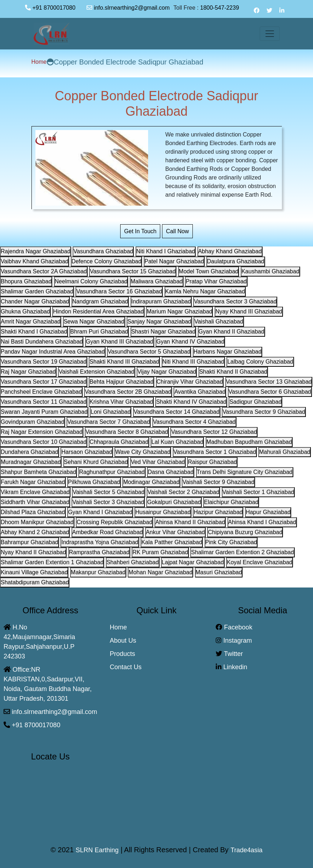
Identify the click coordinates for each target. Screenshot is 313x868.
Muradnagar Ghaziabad (31, 462)
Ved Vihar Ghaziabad (158, 462)
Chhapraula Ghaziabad (119, 442)
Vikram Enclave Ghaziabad (35, 492)
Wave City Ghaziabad (143, 452)
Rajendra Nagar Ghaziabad (36, 251)
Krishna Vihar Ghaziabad (121, 402)
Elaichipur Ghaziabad (231, 502)
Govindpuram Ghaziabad (33, 422)
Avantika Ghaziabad (200, 392)
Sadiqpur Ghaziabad (255, 402)
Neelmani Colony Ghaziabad (91, 281)
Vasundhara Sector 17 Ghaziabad (44, 382)
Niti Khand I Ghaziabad (166, 251)
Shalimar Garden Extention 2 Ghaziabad (242, 552)
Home (39, 62)
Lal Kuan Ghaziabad (177, 442)
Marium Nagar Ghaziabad (179, 311)
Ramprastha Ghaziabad (99, 552)
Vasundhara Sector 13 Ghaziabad (269, 382)
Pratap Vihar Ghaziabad (216, 281)
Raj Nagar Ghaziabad (28, 372)
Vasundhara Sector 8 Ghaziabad (127, 432)
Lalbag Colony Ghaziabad (260, 362)
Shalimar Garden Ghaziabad (37, 291)
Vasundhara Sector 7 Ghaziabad (109, 422)
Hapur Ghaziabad (268, 512)
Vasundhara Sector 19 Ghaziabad (44, 362)
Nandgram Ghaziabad (100, 301)
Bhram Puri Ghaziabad (99, 332)
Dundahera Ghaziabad (30, 452)
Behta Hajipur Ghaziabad (121, 382)
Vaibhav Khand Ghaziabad (35, 261)
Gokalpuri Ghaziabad (174, 502)
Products (123, 654)
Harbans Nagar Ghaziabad (228, 352)
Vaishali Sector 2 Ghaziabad (183, 492)
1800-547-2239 (222, 8)
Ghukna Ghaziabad (25, 311)
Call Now (177, 231)
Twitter (229, 654)
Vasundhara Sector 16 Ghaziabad (119, 291)
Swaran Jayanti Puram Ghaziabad (44, 412)
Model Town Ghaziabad (209, 271)
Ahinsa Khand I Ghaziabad (262, 522)
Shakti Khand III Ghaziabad (124, 362)
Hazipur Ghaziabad (218, 512)
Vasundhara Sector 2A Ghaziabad (44, 271)
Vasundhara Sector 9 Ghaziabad (264, 412)
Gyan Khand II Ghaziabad (231, 332)
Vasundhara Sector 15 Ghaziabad (133, 271)
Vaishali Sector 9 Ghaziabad (218, 482)
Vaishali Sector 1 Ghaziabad (258, 492)
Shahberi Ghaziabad (133, 562)
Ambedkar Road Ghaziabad (107, 532)
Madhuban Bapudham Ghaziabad (249, 442)
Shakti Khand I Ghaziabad (34, 332)
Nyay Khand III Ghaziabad (249, 311)
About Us (123, 641)
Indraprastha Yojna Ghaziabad (100, 542)
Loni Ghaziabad (111, 412)
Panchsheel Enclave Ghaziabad (41, 392)
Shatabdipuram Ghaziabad (35, 582)
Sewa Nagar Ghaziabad (94, 322)
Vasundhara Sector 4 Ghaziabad (194, 422)
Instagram (234, 641)
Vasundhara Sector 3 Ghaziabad (235, 301)
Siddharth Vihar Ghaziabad (35, 502)
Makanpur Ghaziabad (98, 572)
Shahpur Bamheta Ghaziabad (38, 472)
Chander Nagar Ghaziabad (35, 301)
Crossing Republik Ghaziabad (114, 522)
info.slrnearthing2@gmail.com (128, 8)
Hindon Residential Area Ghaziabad (98, 311)
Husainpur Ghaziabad (163, 512)
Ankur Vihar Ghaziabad (175, 532)
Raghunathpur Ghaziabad (112, 472)
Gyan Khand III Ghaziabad (120, 342)
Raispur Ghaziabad (212, 462)
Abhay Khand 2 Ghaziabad (35, 532)
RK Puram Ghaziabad (160, 552)
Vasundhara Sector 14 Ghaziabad (177, 412)
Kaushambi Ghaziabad (270, 271)
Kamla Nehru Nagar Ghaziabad (205, 291)
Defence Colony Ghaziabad (107, 261)
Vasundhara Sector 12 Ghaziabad (214, 432)
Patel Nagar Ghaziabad (174, 261)
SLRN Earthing (97, 850)
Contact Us (126, 667)
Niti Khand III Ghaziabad (193, 362)
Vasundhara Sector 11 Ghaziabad (44, 402)
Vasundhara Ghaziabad (103, 251)
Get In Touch (140, 231)
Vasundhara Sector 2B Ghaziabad (128, 392)
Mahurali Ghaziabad (285, 452)
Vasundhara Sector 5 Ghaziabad (149, 352)
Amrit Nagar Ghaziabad (31, 322)
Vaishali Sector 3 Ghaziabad (108, 502)
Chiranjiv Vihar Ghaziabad (190, 382)
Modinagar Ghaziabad (151, 482)
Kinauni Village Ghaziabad (34, 572)
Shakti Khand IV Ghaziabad (191, 402)
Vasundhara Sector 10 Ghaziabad (44, 442)
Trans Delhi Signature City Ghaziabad (245, 472)
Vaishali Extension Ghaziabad (96, 372)
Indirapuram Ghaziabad (161, 301)
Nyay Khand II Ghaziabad (33, 552)
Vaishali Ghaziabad (219, 322)
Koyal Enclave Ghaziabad (260, 562)
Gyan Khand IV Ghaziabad (190, 342)
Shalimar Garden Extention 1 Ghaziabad (52, 562)
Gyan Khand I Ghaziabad (100, 512)
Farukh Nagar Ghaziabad (33, 482)
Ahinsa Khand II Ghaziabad (190, 522)
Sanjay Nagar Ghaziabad (159, 322)
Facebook (234, 627)
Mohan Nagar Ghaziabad (160, 572)
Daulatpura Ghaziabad (236, 261)
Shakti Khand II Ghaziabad (233, 372)
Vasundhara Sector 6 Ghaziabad (270, 392)
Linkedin (231, 667)
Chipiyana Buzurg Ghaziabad (245, 532)
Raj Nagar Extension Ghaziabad (42, 432)
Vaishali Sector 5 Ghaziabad (109, 492)
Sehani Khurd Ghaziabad (96, 462)
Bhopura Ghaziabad (26, 281)
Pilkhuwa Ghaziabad (94, 482)
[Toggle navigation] (270, 34)
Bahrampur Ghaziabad (30, 542)
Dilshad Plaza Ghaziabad (33, 512)
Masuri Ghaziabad (219, 572)
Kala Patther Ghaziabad (172, 542)
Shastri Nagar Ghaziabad (163, 332)
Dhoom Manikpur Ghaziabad (37, 522)
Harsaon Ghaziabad (87, 452)
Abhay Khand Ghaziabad (230, 251)
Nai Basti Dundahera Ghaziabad (42, 342)
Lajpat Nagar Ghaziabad (193, 562)
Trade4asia (246, 850)
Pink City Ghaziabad (231, 542)
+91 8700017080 (54, 8)
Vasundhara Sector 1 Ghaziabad (215, 452)
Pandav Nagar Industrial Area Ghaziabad (53, 352)
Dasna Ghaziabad (171, 472)
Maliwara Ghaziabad (157, 281)
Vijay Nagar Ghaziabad (167, 372)
